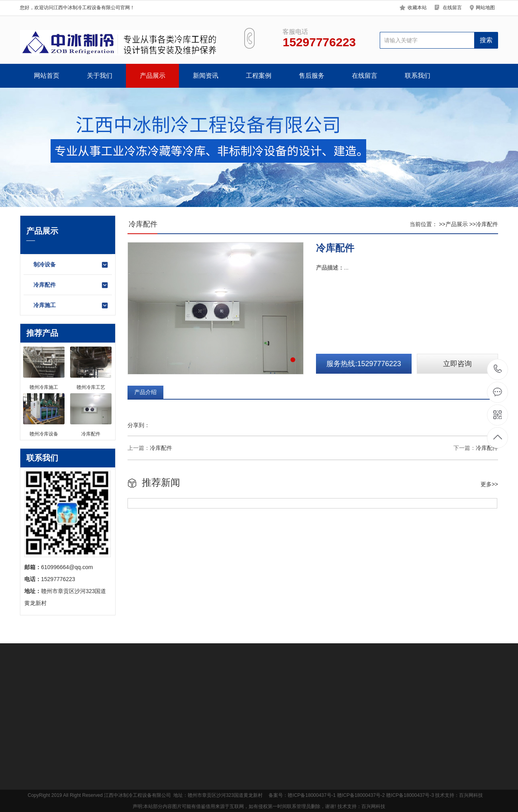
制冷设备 (71, 265)
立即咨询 (457, 364)
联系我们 (418, 76)
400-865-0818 (498, 370)
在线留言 (452, 8)
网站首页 (47, 76)
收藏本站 (417, 8)
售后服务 (312, 76)
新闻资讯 (206, 76)
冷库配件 (71, 285)
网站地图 (485, 8)
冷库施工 (71, 305)
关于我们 (100, 76)
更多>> (489, 484)
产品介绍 (145, 392)
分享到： (139, 425)
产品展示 (153, 76)
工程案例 (259, 76)
